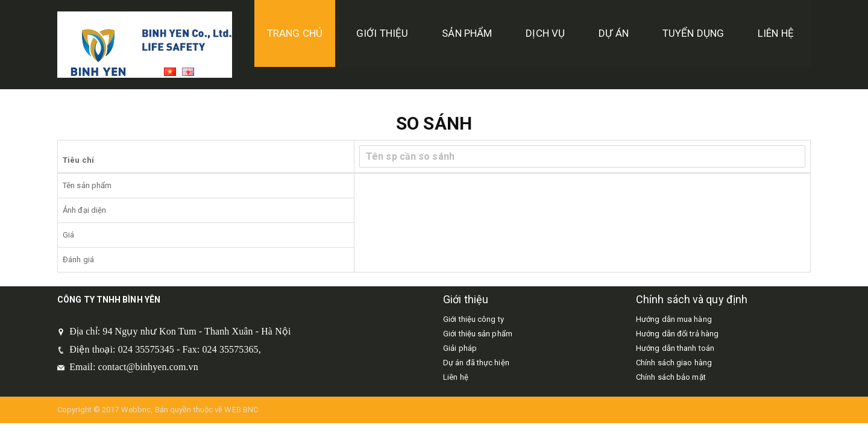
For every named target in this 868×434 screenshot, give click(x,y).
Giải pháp (460, 348)
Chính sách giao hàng (674, 363)
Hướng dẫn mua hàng (674, 319)
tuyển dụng (693, 33)
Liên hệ (776, 33)
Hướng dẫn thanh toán (675, 348)
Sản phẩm (467, 33)
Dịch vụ (545, 33)
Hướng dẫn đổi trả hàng (677, 334)
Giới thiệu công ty (473, 319)
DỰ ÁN (614, 33)
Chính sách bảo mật (671, 377)
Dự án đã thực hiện (476, 363)
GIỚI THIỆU (382, 33)
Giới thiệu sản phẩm (478, 334)
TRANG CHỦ (295, 33)
